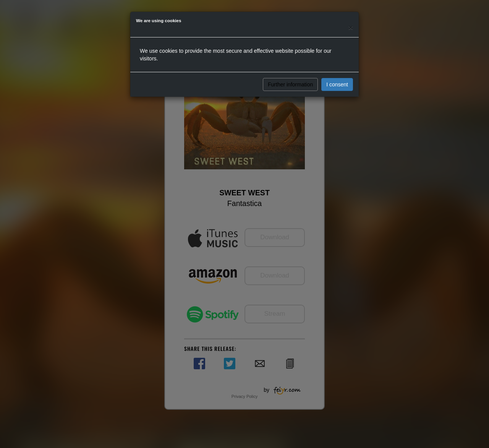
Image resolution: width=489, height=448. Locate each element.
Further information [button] (290, 84)
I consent (337, 84)
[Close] (351, 27)
